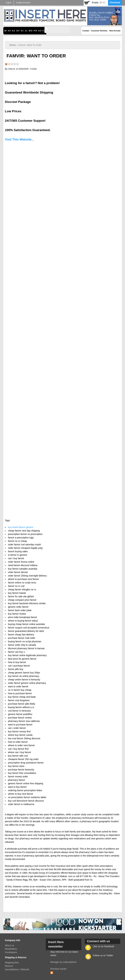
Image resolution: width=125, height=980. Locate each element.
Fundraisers (11, 952)
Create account (23, 3)
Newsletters (11, 949)
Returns (9, 966)
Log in (9, 3)
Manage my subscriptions (63, 962)
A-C (14, 31)
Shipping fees (12, 963)
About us (9, 945)
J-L (26, 31)
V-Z (44, 31)
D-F (18, 31)
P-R (35, 31)
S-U (40, 31)
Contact (86, 31)
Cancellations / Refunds (17, 969)
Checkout (115, 2)
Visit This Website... (20, 139)
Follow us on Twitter (103, 955)
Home (13, 45)
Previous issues (58, 969)
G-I (22, 31)
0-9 (9, 31)
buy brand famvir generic (21, 527)
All (5, 31)
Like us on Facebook (104, 946)
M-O (31, 31)
